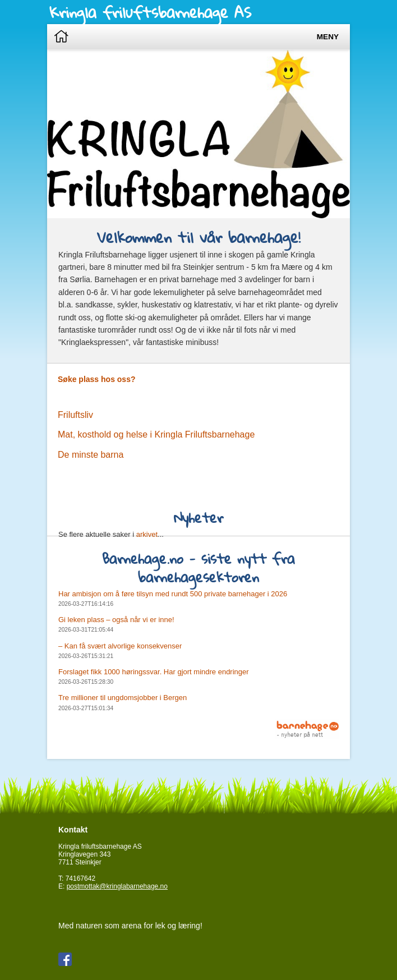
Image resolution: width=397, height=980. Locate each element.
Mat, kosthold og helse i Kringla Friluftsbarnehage (156, 434)
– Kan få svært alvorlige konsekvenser (120, 646)
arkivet (147, 534)
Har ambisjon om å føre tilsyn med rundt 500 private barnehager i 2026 (173, 594)
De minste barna (91, 455)
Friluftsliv (75, 415)
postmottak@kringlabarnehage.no (117, 886)
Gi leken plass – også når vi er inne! (116, 620)
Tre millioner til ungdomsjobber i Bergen (123, 698)
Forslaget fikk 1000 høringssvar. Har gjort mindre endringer (154, 672)
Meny (328, 37)
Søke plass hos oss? (97, 379)
